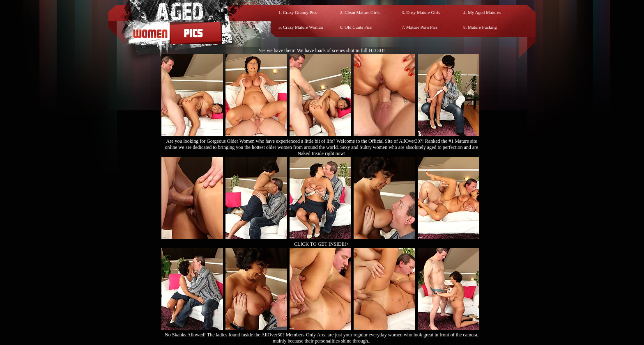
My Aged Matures (484, 12)
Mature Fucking (482, 27)
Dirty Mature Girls (423, 12)
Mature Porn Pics (422, 27)
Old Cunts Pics (358, 27)
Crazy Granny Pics (300, 12)
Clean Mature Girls (362, 12)
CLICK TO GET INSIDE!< (322, 244)
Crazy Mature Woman (303, 27)
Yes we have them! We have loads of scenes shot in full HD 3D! (322, 50)
